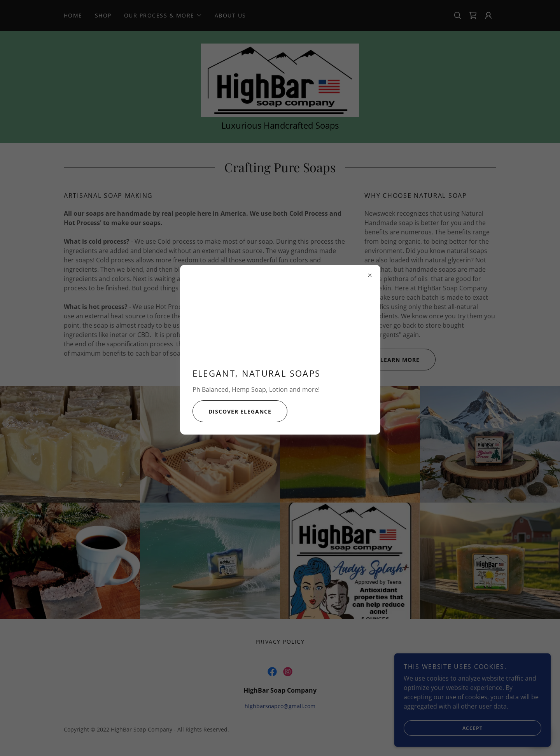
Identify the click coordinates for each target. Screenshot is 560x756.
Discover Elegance (232, 411)
